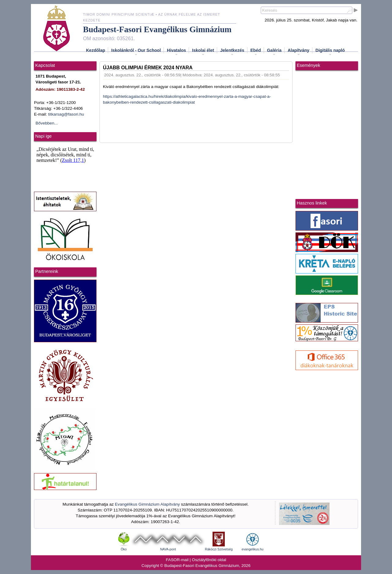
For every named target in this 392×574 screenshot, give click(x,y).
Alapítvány (298, 52)
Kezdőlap (96, 50)
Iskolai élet (203, 52)
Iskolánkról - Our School (136, 52)
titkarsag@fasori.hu (66, 114)
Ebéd (256, 52)
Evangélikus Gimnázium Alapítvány (147, 504)
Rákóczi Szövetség (219, 549)
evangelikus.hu (253, 549)
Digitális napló (330, 52)
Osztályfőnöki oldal (209, 560)
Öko (124, 549)
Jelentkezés (232, 52)
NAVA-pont (168, 549)
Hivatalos (176, 52)
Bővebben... (47, 123)
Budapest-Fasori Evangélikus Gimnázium (157, 29)
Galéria (274, 52)
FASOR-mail (177, 560)
